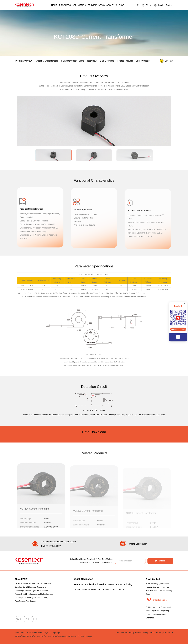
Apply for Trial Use (178, 329)
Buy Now (166, 61)
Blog (130, 584)
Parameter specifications (73, 61)
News (101, 5)
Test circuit (92, 61)
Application (79, 5)
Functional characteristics (46, 61)
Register (169, 5)
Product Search (109, 590)
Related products (125, 61)
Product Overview (23, 61)
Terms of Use (141, 633)
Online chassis (143, 61)
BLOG (122, 5)
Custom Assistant (82, 590)
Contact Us (168, 633)
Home (54, 5)
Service (92, 5)
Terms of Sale (155, 633)
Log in (159, 5)
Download (96, 590)
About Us (112, 5)
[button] (178, 119)
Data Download (107, 61)
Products (65, 5)
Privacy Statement (124, 633)
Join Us (121, 590)
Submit (159, 561)
